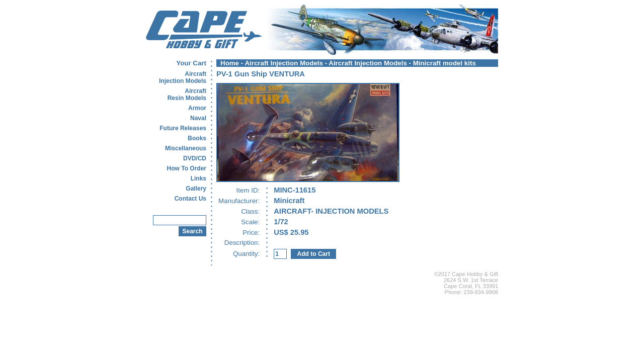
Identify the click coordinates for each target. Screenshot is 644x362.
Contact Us (190, 199)
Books (197, 138)
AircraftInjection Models (183, 77)
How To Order (187, 168)
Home (230, 63)
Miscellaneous (186, 148)
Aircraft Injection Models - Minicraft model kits (402, 63)
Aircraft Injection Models (284, 63)
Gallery (196, 189)
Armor (197, 108)
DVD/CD (195, 158)
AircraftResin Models (187, 95)
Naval (198, 118)
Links (198, 178)
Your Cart (191, 63)
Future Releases (183, 128)
